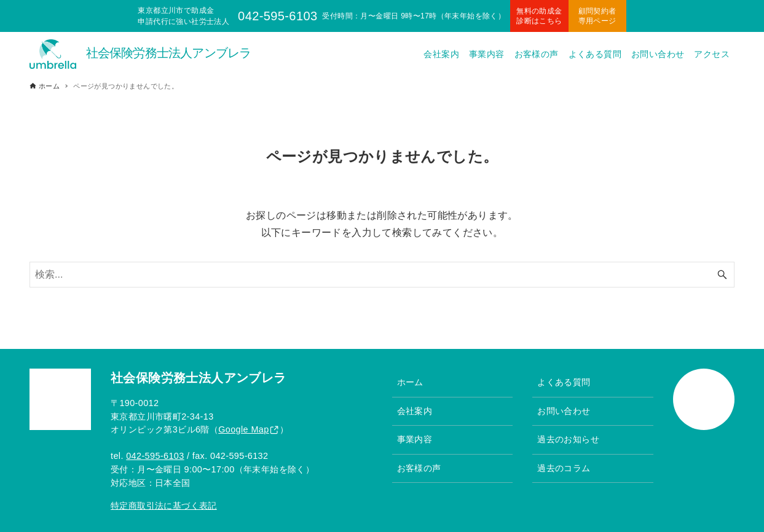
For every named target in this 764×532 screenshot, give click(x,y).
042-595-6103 (155, 456)
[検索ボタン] (722, 275)
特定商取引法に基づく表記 (164, 506)
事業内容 (415, 439)
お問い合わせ (564, 411)
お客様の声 (419, 468)
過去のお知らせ (568, 439)
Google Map (243, 429)
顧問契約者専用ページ (597, 16)
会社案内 (415, 411)
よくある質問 (564, 382)
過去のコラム (564, 468)
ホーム (410, 382)
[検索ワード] (382, 275)
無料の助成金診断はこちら (539, 16)
